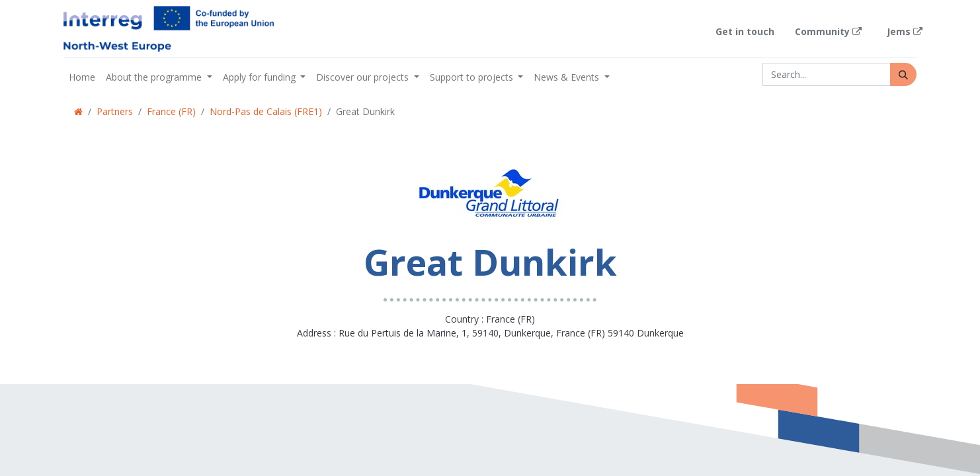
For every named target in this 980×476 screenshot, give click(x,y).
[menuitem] (82, 77)
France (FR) (171, 111)
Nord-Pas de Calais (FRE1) (266, 111)
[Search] (903, 74)
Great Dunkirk (365, 111)
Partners (115, 111)
